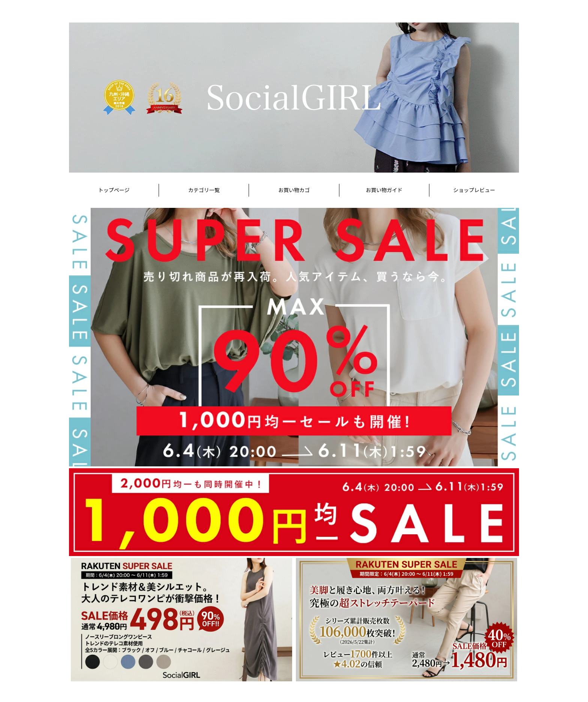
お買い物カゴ (294, 190)
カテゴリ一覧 (204, 190)
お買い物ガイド (384, 190)
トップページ (114, 190)
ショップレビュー (474, 190)
